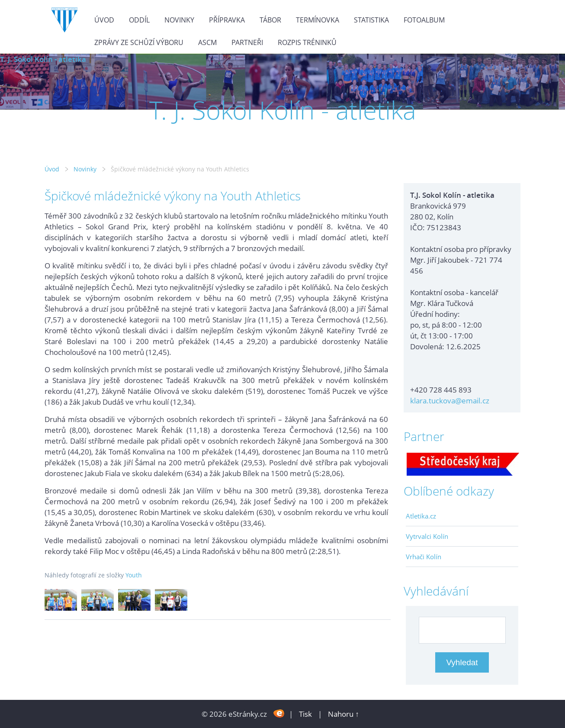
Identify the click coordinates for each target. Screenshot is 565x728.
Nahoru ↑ (343, 714)
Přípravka (227, 20)
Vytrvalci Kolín (427, 536)
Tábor (270, 20)
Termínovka (318, 20)
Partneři (247, 42)
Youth (134, 575)
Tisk (305, 714)
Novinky (179, 20)
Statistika (371, 20)
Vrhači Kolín (424, 557)
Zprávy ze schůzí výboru (139, 42)
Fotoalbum (424, 20)
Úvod (104, 20)
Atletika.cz (421, 516)
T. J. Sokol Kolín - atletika (43, 59)
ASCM (207, 42)
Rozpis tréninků (307, 42)
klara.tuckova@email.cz (450, 401)
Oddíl (139, 20)
